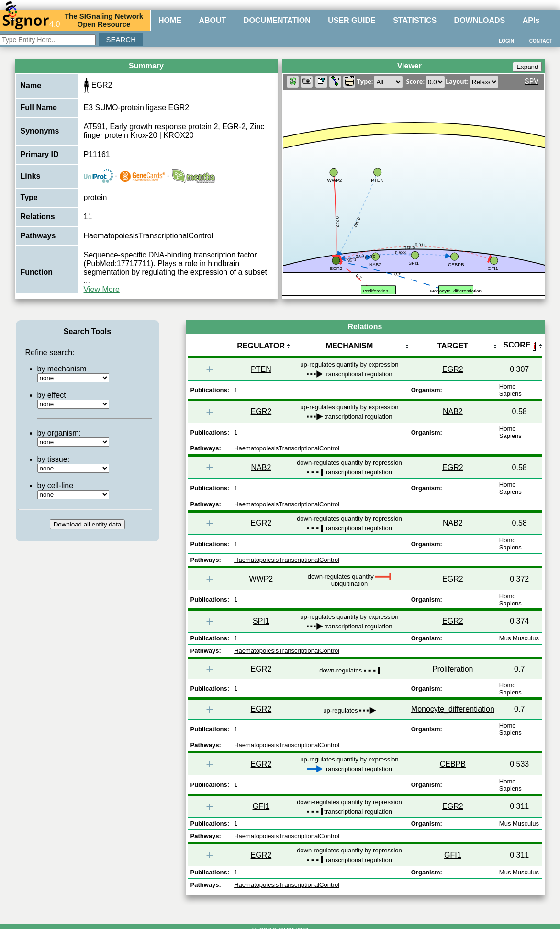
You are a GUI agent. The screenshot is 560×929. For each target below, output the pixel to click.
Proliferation (453, 669)
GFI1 (261, 806)
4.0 (31, 20)
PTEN (261, 369)
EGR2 (453, 369)
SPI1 (261, 621)
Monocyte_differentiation (453, 709)
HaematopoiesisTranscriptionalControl (149, 236)
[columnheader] (261, 347)
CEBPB (453, 764)
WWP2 (261, 579)
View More (102, 289)
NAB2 (453, 411)
